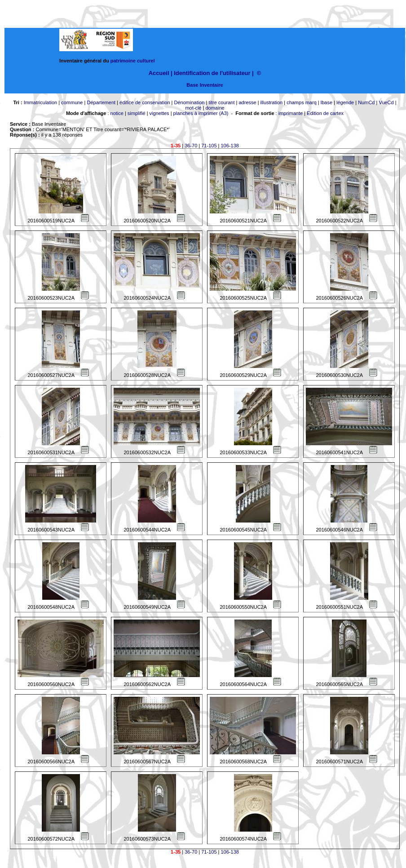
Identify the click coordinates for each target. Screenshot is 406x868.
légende (345, 102)
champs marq (302, 102)
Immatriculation (41, 102)
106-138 (230, 146)
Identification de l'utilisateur (212, 73)
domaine (215, 108)
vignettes (159, 113)
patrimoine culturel (133, 61)
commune (72, 102)
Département (101, 102)
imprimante (291, 113)
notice (117, 113)
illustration (272, 102)
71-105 (209, 146)
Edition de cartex (325, 113)
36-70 (191, 146)
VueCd (386, 102)
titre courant (221, 102)
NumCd (366, 102)
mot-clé (193, 108)
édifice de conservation (145, 102)
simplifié (137, 113)
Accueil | (161, 73)
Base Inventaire (205, 85)
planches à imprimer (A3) (201, 113)
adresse (247, 102)
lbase (327, 102)
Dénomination (190, 102)
